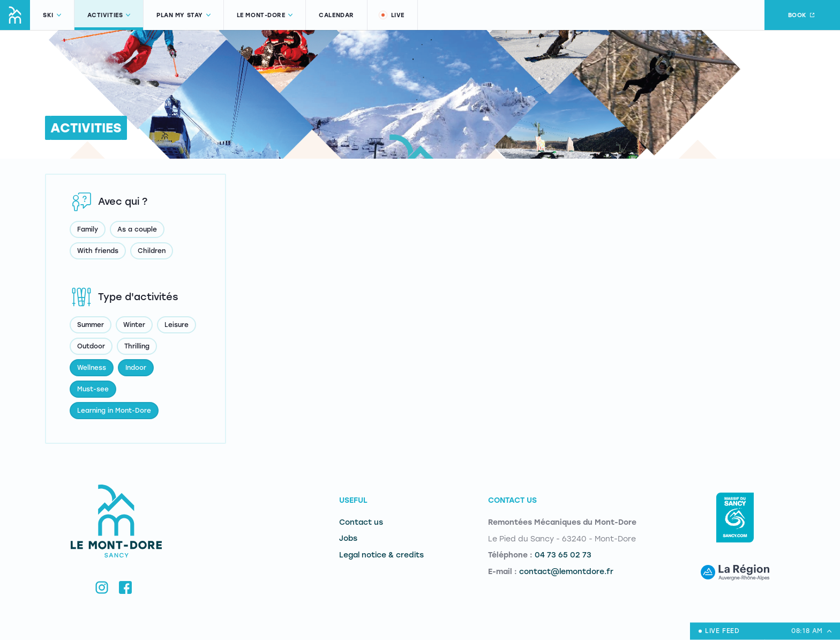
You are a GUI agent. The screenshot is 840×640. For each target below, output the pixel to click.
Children (152, 251)
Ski (52, 15)
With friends (98, 251)
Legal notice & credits (381, 555)
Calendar (336, 15)
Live (391, 15)
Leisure (177, 325)
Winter (134, 325)
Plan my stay (183, 15)
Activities (109, 15)
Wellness (92, 368)
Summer (91, 325)
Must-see (93, 389)
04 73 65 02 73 (563, 555)
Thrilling (137, 346)
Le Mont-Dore (265, 15)
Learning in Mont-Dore (114, 411)
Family (88, 229)
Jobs (348, 538)
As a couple (137, 229)
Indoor (136, 368)
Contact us (361, 522)
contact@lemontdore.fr (566, 572)
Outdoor (91, 346)
